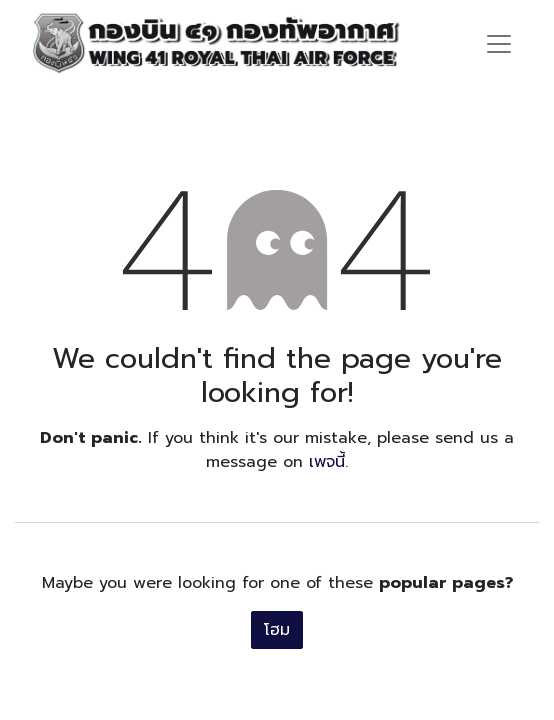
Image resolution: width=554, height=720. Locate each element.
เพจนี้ (327, 462)
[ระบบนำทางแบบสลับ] (499, 43)
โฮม (277, 630)
